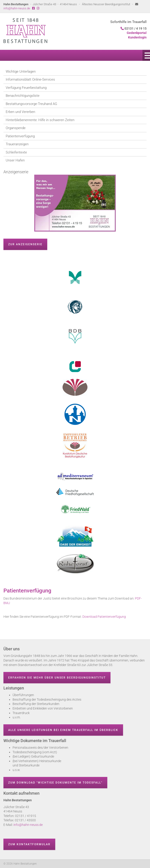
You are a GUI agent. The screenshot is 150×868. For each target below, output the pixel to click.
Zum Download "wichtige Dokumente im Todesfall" (55, 783)
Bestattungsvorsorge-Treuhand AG (31, 104)
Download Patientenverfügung (104, 617)
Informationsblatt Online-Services (30, 79)
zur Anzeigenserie (25, 244)
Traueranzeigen (17, 144)
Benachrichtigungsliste (23, 96)
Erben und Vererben (20, 112)
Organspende (16, 128)
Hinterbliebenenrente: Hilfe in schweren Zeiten (40, 120)
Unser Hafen (15, 160)
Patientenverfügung (20, 136)
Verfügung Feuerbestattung (26, 88)
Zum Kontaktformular (29, 844)
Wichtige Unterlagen (21, 71)
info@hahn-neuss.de (17, 8)
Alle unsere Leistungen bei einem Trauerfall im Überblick (63, 730)
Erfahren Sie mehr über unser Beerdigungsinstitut (57, 678)
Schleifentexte (16, 152)
